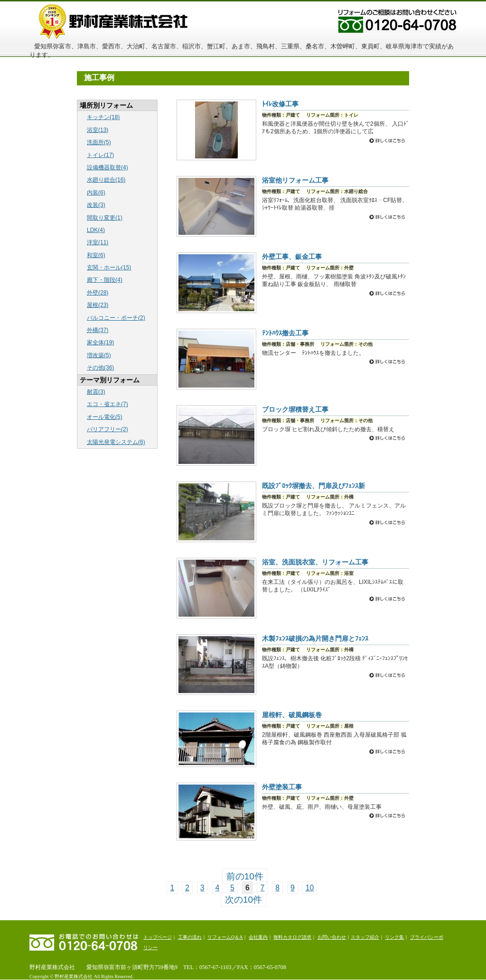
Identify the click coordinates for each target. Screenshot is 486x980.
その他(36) (100, 368)
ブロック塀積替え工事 (295, 409)
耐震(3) (96, 392)
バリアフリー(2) (107, 429)
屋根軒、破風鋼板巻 (292, 715)
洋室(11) (98, 242)
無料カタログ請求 (292, 937)
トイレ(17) (100, 155)
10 (310, 888)
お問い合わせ (332, 937)
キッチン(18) (103, 117)
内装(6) (96, 193)
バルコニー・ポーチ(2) (116, 318)
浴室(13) (98, 130)
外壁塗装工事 (282, 787)
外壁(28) (98, 293)
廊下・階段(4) (105, 280)
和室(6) (96, 255)
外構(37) (98, 330)
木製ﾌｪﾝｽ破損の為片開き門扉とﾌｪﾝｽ (315, 638)
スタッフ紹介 (365, 937)
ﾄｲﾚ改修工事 (280, 104)
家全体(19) (100, 342)
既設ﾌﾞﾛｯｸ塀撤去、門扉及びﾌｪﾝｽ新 (313, 486)
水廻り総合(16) (106, 180)
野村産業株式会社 (134, 21)
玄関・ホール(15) (109, 268)
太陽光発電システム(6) (116, 442)
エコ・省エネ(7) (107, 404)
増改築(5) (99, 355)
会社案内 (258, 937)
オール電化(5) (105, 417)
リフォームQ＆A (225, 937)
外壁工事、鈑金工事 (292, 257)
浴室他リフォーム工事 (295, 180)
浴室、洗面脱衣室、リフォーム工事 (315, 562)
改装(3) (96, 205)
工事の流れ (190, 937)
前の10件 (245, 876)
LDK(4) (96, 230)
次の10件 (243, 899)
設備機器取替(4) (107, 167)
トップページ (158, 937)
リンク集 (394, 937)
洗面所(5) (99, 142)
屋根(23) (98, 305)
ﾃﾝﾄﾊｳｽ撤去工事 (285, 333)
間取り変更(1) (105, 218)
